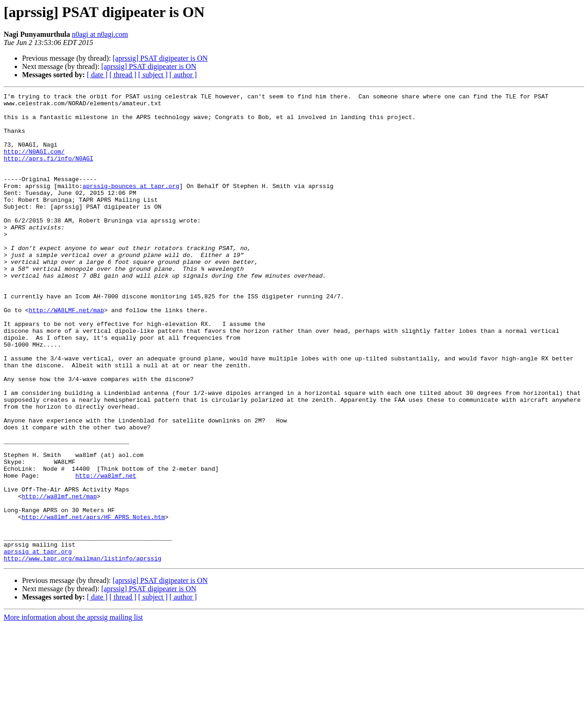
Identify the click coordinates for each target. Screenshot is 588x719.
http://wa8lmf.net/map (59, 577)
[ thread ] (123, 75)
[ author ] (183, 75)
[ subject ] (153, 75)
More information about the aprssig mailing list (73, 711)
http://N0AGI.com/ (34, 164)
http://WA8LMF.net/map (67, 354)
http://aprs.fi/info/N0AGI (48, 172)
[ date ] (97, 75)
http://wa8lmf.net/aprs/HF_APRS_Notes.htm (93, 602)
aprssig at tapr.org (38, 644)
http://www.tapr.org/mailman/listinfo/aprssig (82, 652)
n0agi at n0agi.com (100, 34)
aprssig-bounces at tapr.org (131, 205)
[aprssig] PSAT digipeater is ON (160, 58)
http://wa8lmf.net (106, 553)
